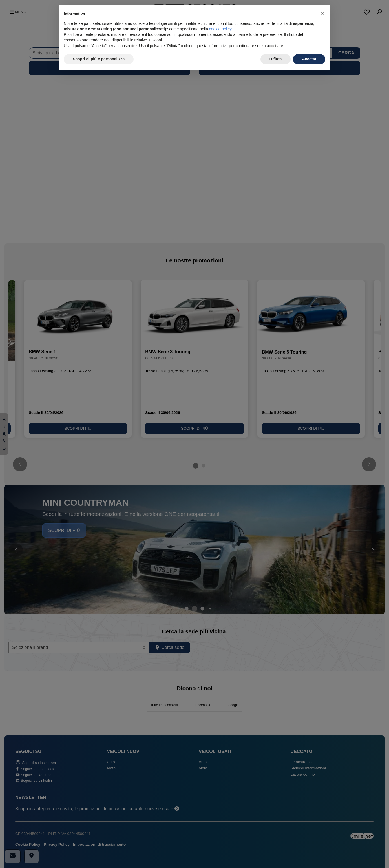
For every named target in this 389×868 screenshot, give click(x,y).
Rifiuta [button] (276, 59)
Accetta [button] (309, 59)
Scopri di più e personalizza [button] (99, 59)
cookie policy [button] (220, 29)
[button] (322, 14)
